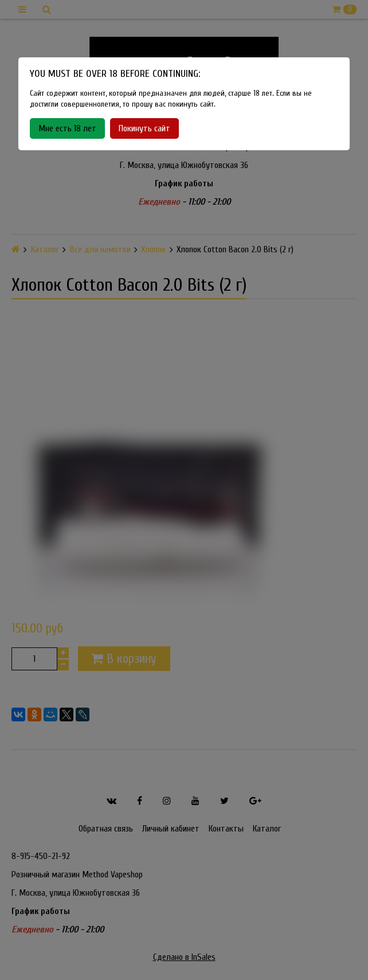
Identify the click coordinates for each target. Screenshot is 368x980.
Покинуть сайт (144, 128)
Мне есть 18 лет (67, 128)
